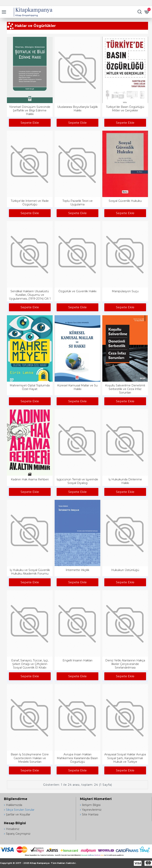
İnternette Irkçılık (77, 570)
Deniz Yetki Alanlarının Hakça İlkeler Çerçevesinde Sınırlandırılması (125, 664)
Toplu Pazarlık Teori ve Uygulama (77, 203)
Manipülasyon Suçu (125, 291)
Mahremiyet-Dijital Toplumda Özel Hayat (30, 387)
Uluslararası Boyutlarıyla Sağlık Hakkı (77, 109)
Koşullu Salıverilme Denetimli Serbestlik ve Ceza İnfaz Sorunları (125, 389)
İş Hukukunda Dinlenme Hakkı (125, 481)
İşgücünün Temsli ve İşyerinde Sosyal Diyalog (77, 481)
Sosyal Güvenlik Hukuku (125, 201)
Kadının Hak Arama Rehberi (30, 479)
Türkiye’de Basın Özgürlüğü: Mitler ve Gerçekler (125, 109)
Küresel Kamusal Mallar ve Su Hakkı (77, 387)
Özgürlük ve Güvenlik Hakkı (77, 291)
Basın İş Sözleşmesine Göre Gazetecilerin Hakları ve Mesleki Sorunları (30, 758)
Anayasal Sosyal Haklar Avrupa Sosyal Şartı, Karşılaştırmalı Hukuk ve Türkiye (125, 758)
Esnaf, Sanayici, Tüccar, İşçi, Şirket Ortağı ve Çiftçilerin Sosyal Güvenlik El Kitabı (30, 664)
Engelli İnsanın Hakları (77, 660)
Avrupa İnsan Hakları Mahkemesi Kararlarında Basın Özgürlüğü (77, 758)
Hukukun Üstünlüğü (125, 570)
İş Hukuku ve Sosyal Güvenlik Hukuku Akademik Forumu (30, 572)
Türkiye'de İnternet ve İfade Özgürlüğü (30, 203)
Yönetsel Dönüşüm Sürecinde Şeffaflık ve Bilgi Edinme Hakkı (30, 110)
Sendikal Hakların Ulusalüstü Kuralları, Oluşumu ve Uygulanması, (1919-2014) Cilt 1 (30, 295)
